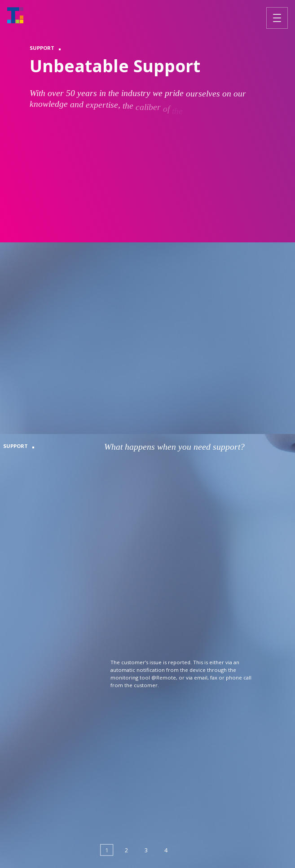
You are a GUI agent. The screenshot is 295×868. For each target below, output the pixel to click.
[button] (107, 850)
